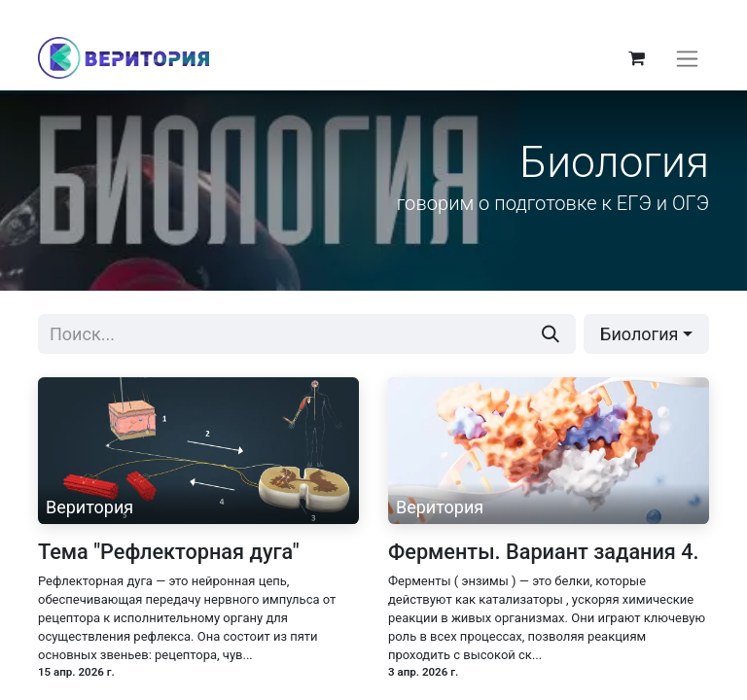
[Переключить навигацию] (687, 65)
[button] (646, 347)
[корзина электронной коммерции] (636, 64)
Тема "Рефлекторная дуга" (169, 564)
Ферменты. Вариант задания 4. (544, 564)
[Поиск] (551, 347)
